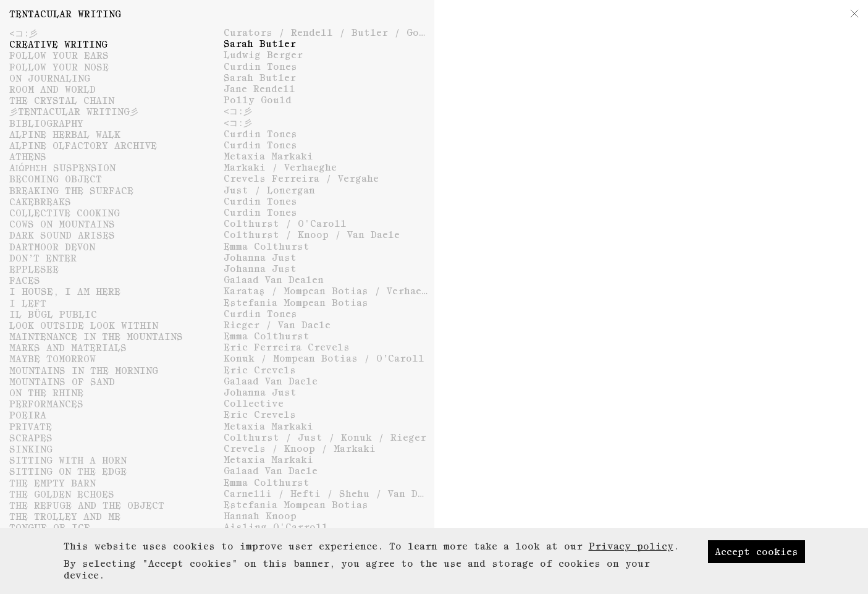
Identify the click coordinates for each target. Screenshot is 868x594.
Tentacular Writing (65, 14)
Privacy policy (631, 567)
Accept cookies (756, 573)
